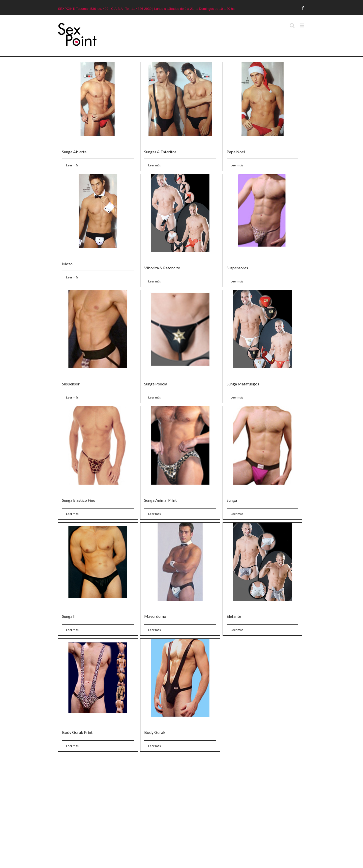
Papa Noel (236, 152)
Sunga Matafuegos (243, 384)
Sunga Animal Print (160, 500)
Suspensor (71, 384)
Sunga (232, 500)
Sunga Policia (156, 384)
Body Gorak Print (77, 732)
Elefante (234, 616)
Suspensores (237, 268)
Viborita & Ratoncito (162, 268)
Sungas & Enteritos (160, 152)
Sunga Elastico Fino (79, 500)
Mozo (67, 264)
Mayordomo (155, 616)
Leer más (72, 165)
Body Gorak (155, 732)
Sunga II (69, 616)
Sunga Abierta (74, 152)
